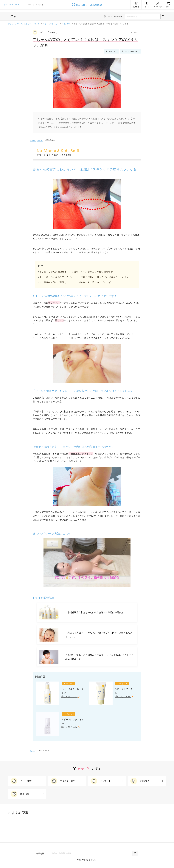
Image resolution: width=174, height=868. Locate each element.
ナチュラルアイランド (36, 5)
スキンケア (66, 24)
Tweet (33, 140)
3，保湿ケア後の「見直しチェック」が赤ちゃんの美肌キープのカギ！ (76, 282)
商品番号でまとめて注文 (88, 860)
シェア (40, 140)
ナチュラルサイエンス (12, 5)
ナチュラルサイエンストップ (20, 24)
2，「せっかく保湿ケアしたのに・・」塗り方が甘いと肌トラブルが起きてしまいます (85, 277)
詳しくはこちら (71, 696)
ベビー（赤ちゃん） (51, 24)
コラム (37, 24)
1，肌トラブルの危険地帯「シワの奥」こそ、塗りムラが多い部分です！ (78, 272)
